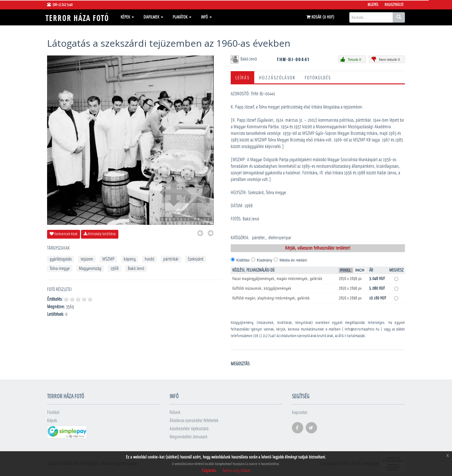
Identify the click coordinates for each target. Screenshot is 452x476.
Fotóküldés (318, 77)
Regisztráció (394, 5)
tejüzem (87, 259)
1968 (115, 269)
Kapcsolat (300, 413)
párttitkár (171, 259)
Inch (360, 270)
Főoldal (53, 413)
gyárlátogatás (61, 259)
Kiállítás (243, 260)
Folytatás (209, 471)
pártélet (258, 238)
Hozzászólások (277, 77)
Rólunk (175, 413)
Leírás (242, 77)
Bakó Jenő (136, 269)
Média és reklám (293, 260)
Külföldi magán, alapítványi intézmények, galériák (271, 298)
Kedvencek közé (64, 234)
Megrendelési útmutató (188, 437)
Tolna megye (60, 269)
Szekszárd (196, 259)
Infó (206, 17)
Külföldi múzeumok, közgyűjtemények (262, 288)
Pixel (346, 270)
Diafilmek (153, 17)
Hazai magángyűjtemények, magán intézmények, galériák (277, 279)
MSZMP (108, 259)
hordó (149, 259)
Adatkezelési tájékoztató (189, 429)
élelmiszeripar (280, 238)
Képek (127, 17)
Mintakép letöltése (100, 234)
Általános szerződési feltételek (194, 421)
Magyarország (90, 269)
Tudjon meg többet (236, 471)
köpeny (130, 259)
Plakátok (182, 17)
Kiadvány (264, 260)
